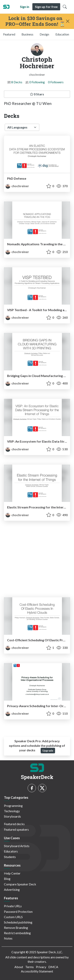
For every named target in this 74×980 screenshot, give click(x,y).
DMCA (53, 967)
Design (44, 34)
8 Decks (17, 82)
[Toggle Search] (65, 7)
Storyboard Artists (17, 846)
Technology (12, 811)
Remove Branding (16, 928)
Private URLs (13, 906)
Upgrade (48, 751)
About (19, 967)
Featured (9, 34)
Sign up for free (46, 7)
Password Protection (18, 911)
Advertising (12, 889)
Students (10, 857)
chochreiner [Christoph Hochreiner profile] (17, 186)
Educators (11, 851)
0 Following (37, 82)
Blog (7, 879)
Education (62, 34)
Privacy (41, 967)
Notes (8, 938)
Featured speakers (16, 829)
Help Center (12, 873)
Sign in (25, 7)
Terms (30, 967)
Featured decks (14, 824)
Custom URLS (13, 917)
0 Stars (37, 94)
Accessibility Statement (37, 971)
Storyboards (12, 816)
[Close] (68, 21)
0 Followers (56, 82)
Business (27, 34)
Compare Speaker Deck (20, 884)
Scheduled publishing (18, 922)
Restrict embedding (17, 933)
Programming (13, 806)
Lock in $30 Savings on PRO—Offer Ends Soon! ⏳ (35, 21)
